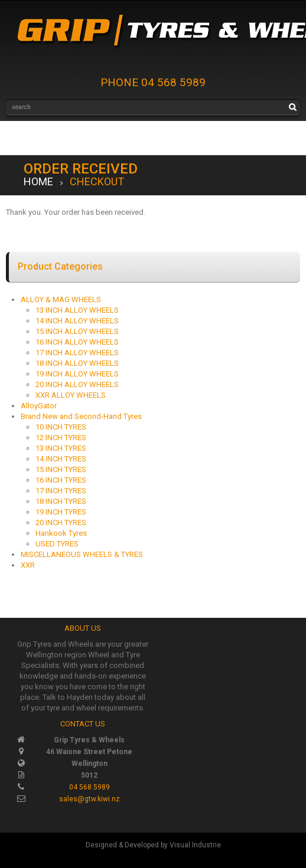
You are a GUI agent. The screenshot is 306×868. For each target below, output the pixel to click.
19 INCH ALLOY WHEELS (77, 374)
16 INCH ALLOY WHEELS (77, 342)
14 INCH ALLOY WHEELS (77, 321)
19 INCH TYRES (61, 512)
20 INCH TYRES (61, 523)
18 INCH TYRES (61, 501)
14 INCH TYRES (61, 459)
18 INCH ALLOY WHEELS (77, 363)
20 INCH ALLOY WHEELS (77, 384)
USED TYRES (57, 544)
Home (38, 181)
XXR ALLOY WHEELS (71, 395)
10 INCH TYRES (61, 427)
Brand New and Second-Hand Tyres (81, 416)
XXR (28, 565)
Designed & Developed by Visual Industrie (153, 845)
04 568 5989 (89, 787)
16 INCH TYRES (61, 480)
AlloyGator (39, 406)
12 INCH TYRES (61, 438)
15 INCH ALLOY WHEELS (77, 331)
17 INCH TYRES (61, 491)
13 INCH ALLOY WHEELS (77, 310)
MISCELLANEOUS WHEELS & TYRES (82, 554)
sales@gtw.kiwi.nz (89, 799)
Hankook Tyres (61, 533)
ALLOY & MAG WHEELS (61, 299)
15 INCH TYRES (61, 469)
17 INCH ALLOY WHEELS (77, 353)
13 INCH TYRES (61, 448)
